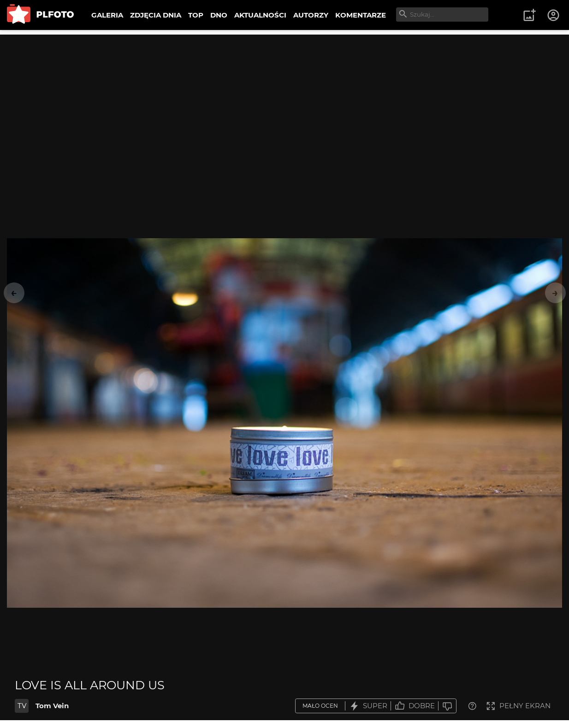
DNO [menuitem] (219, 15)
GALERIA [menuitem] (107, 15)
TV (22, 706)
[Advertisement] (284, 99)
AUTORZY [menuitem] (311, 15)
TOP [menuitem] (196, 15)
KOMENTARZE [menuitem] (361, 15)
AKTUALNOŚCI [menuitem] (260, 15)
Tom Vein (52, 706)
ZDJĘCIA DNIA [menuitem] (156, 15)
